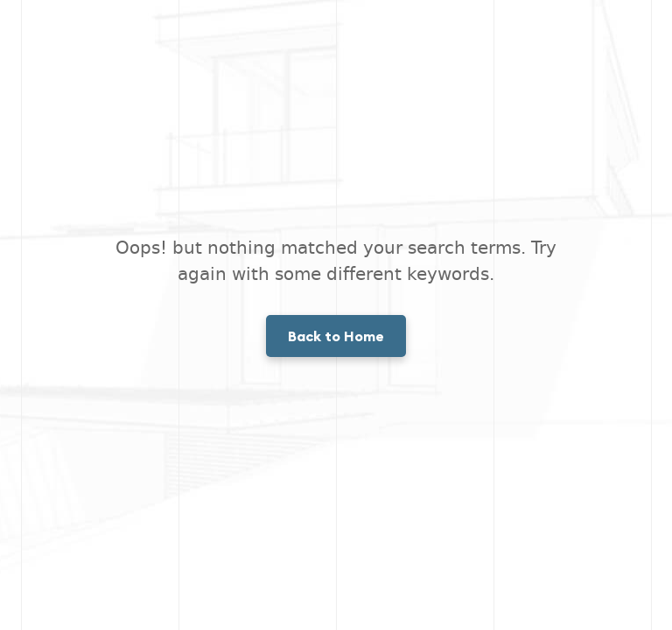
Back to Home (336, 336)
